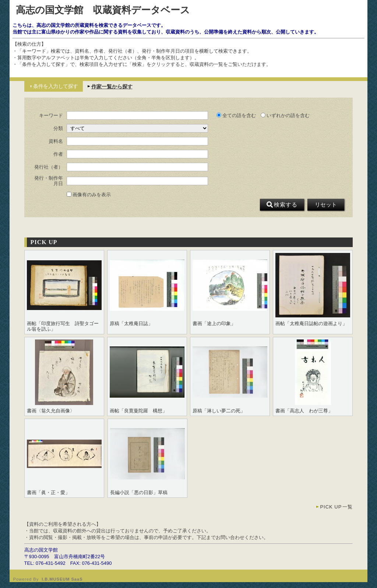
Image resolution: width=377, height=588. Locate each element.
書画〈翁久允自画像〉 (51, 411)
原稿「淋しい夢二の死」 (219, 411)
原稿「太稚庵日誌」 (131, 324)
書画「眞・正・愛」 (48, 493)
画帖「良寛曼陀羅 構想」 (138, 411)
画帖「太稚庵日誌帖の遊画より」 (311, 324)
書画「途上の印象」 (214, 324)
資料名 (56, 141)
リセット (326, 205)
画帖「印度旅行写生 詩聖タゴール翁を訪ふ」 (63, 326)
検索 (282, 205)
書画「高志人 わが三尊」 (304, 411)
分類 (58, 128)
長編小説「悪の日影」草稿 (139, 493)
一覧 (336, 507)
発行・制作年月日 (49, 181)
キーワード (51, 116)
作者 (58, 154)
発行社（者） (49, 167)
